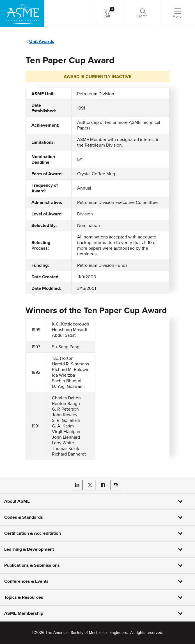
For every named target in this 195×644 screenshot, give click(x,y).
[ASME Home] (22, 13)
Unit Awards (42, 42)
